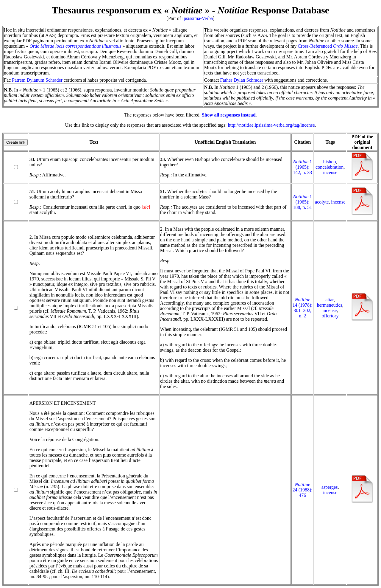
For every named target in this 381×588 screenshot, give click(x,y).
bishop (330, 162)
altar (330, 300)
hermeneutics (330, 305)
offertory (330, 316)
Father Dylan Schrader (242, 80)
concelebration (330, 167)
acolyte (322, 202)
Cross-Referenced (328, 46)
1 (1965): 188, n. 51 (302, 202)
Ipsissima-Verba (197, 18)
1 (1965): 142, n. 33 (302, 167)
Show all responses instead (229, 115)
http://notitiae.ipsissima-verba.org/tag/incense (271, 125)
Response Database (273, 10)
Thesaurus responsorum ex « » (131, 10)
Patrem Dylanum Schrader (37, 80)
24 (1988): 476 (303, 490)
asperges (330, 487)
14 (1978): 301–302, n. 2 (303, 308)
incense (330, 172)
